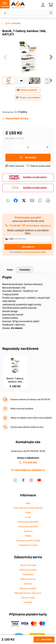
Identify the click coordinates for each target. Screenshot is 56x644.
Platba (28, 536)
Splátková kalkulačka (35, 177)
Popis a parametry (30, 97)
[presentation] (5, 57)
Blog (28, 503)
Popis (10, 270)
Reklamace (28, 574)
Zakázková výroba (28, 545)
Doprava (28, 531)
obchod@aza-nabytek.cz (38, 226)
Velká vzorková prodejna (22, 409)
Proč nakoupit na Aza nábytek (28, 508)
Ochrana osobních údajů (28, 540)
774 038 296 (15, 226)
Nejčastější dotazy (17, 118)
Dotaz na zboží (28, 90)
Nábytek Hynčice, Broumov (28, 593)
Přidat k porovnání (16, 166)
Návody (28, 584)
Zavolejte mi (28, 247)
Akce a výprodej (28, 565)
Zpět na (13, 23)
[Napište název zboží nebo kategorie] (28, 13)
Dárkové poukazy (28, 570)
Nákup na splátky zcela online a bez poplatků (31, 418)
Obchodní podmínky (28, 526)
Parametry (25, 270)
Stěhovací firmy (28, 579)
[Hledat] (51, 13)
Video (28, 513)
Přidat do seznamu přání (40, 166)
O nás (28, 517)
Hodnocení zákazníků (28, 522)
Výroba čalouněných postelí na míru (27, 427)
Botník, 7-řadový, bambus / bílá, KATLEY (15, 380)
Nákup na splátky (28, 588)
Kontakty (28, 602)
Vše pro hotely (28, 598)
